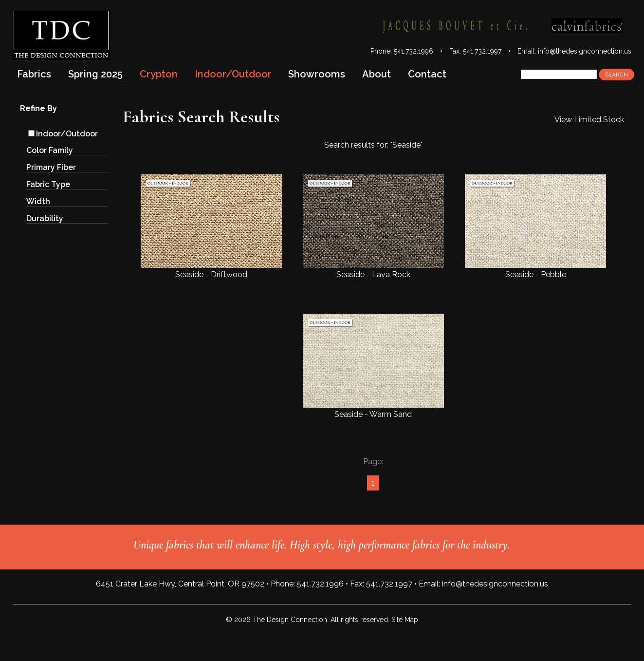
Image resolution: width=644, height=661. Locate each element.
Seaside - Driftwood (211, 227)
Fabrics (34, 74)
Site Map (405, 620)
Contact (427, 74)
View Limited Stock (589, 120)
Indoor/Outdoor (63, 134)
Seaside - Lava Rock (373, 227)
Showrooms (317, 74)
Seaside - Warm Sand (373, 366)
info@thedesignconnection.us (585, 51)
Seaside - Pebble (535, 227)
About (377, 74)
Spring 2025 (95, 74)
